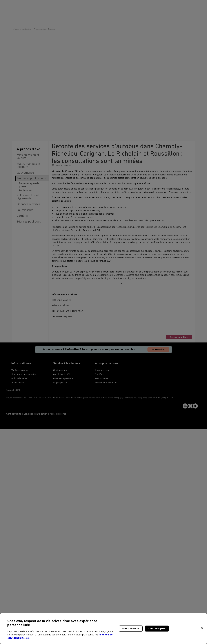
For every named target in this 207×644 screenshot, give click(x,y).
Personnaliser (131, 628)
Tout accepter (157, 628)
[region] (103, 629)
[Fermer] (202, 628)
